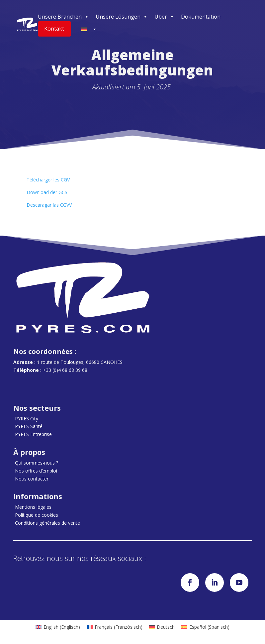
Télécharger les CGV (48, 180)
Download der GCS (47, 192)
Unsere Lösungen (122, 17)
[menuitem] (58, 627)
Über (164, 17)
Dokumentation (201, 17)
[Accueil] (27, 24)
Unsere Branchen (63, 17)
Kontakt (54, 29)
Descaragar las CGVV (49, 205)
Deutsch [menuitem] (166, 627)
